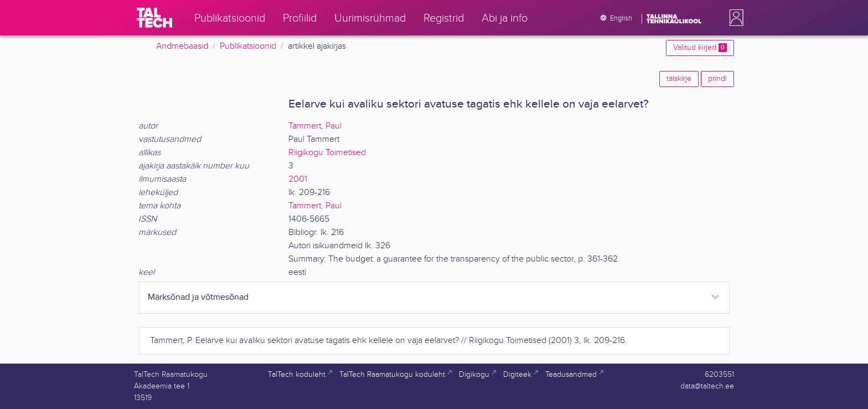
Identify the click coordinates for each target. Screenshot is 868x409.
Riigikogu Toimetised (327, 153)
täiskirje (679, 79)
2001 (298, 179)
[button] (734, 18)
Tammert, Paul (315, 126)
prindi (717, 79)
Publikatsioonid (248, 46)
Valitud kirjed (700, 48)
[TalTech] (154, 18)
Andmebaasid (182, 46)
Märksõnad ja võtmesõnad (198, 297)
